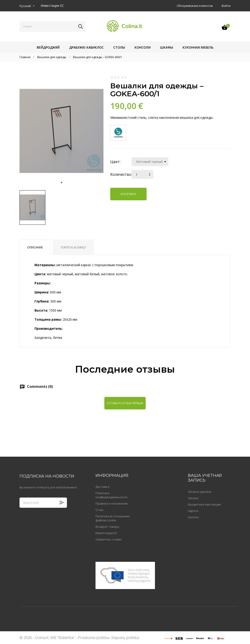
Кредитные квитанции (204, 504)
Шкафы (167, 47)
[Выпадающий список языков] (27, 6)
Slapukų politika (125, 638)
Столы (119, 47)
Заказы (193, 498)
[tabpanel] (61, 131)
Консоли (143, 47)
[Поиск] (52, 26)
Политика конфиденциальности (111, 495)
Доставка (102, 487)
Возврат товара (107, 527)
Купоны (193, 517)
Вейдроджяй (48, 47)
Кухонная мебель (198, 47)
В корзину (128, 194)
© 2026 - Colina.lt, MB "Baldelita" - (49, 638)
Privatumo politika (93, 638)
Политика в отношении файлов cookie (113, 518)
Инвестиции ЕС (52, 6)
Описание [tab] (35, 247)
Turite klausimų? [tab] (73, 247)
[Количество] (142, 174)
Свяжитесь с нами (108, 539)
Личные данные (200, 492)
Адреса (193, 511)
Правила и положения (112, 503)
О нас (99, 510)
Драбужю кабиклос (86, 47)
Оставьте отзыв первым (125, 403)
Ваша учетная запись (205, 478)
